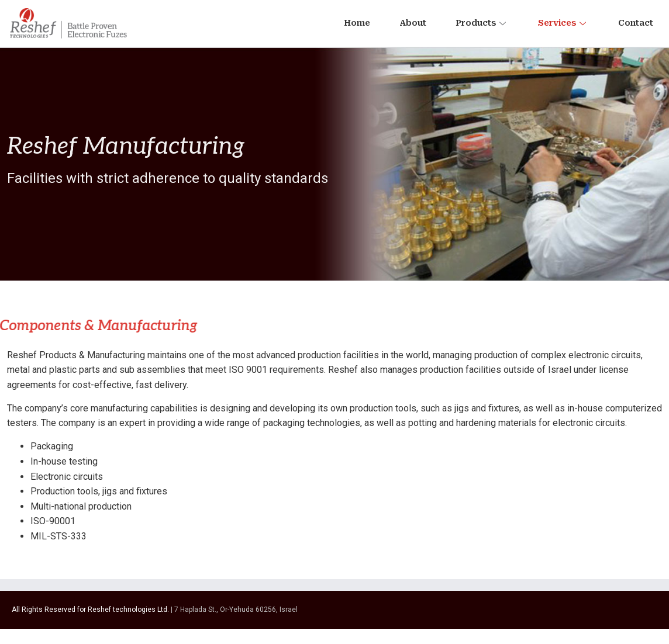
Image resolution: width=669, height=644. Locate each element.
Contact (636, 23)
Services (563, 23)
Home (357, 23)
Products (482, 23)
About (413, 23)
